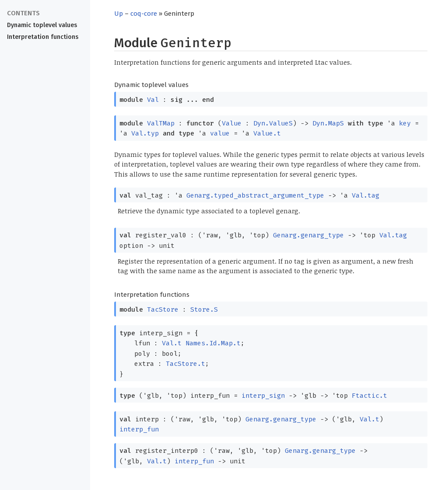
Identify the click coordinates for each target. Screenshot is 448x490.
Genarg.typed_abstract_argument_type (255, 195)
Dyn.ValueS (273, 123)
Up (119, 14)
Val (153, 100)
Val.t (172, 343)
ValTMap (161, 123)
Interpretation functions (43, 37)
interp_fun (139, 429)
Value (232, 123)
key (405, 123)
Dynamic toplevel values (42, 25)
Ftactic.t (369, 396)
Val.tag (366, 195)
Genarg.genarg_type (308, 235)
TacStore (163, 309)
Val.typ (145, 133)
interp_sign (263, 396)
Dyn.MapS (328, 123)
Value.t (267, 133)
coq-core (144, 14)
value (220, 133)
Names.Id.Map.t (213, 343)
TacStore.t (185, 364)
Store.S (204, 309)
